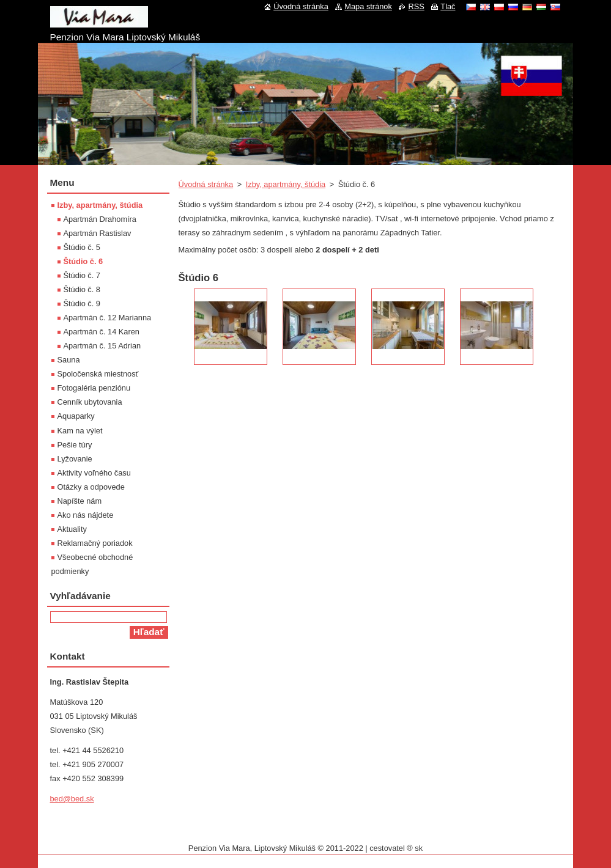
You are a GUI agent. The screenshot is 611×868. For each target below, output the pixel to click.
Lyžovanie (75, 459)
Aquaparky (76, 416)
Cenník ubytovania (90, 402)
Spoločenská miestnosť (98, 374)
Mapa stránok (368, 6)
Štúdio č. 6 (83, 261)
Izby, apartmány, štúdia (286, 184)
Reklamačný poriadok (95, 543)
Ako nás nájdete (86, 515)
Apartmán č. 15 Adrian (102, 346)
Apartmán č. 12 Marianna (108, 318)
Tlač (448, 6)
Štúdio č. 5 (82, 247)
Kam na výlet (80, 431)
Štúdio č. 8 (82, 289)
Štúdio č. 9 (82, 303)
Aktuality (72, 529)
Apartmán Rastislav (98, 233)
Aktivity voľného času (94, 473)
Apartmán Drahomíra (100, 219)
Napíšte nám (80, 501)
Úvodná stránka (206, 184)
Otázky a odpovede (91, 487)
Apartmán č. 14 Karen (102, 332)
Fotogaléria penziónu (94, 388)
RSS (416, 6)
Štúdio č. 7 (82, 275)
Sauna (69, 360)
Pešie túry (75, 445)
